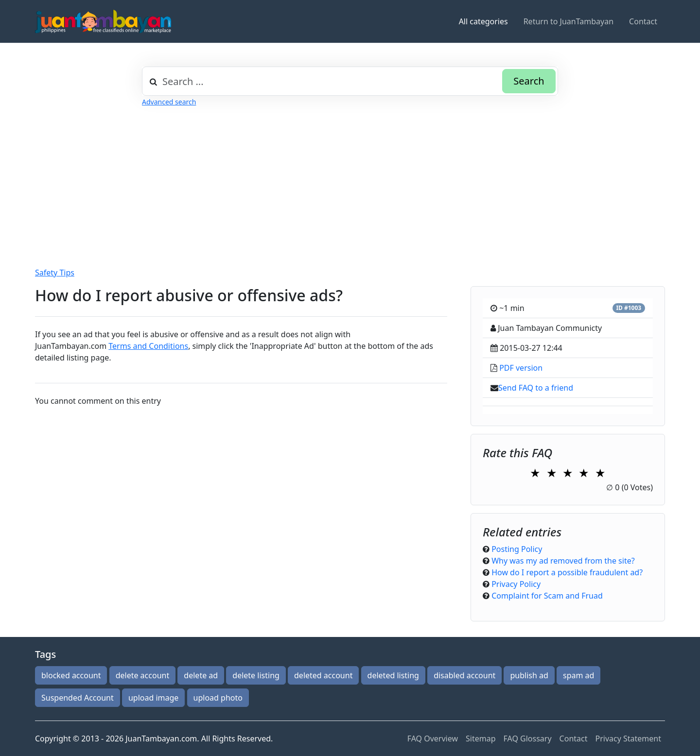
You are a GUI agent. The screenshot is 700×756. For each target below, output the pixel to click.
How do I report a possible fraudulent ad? (567, 572)
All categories (483, 21)
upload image (153, 698)
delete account (143, 675)
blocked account (71, 675)
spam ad (578, 675)
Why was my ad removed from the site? (563, 561)
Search (529, 81)
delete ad (201, 675)
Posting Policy (517, 549)
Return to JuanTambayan (569, 21)
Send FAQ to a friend (536, 388)
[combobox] (350, 81)
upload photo (218, 698)
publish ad (529, 675)
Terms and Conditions (148, 346)
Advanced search (169, 102)
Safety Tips (55, 273)
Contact (643, 21)
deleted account (323, 675)
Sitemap (481, 739)
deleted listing (393, 675)
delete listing (256, 675)
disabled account (464, 675)
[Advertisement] (327, 175)
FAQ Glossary (528, 739)
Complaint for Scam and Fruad (547, 596)
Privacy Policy (516, 584)
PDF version (521, 368)
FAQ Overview (433, 739)
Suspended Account (78, 698)
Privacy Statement (628, 739)
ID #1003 (629, 308)
